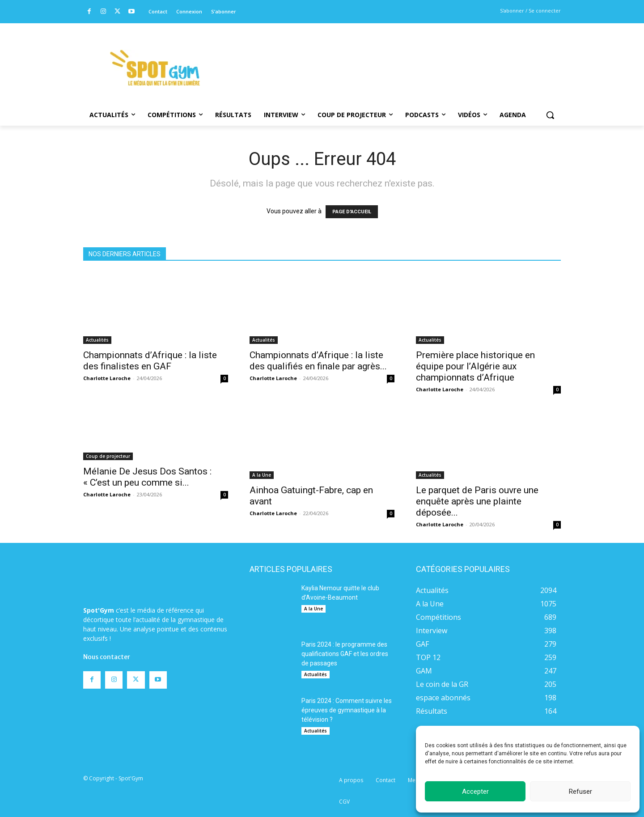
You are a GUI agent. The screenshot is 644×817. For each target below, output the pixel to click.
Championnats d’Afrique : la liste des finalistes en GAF (150, 361)
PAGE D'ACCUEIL (352, 212)
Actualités (97, 340)
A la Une (262, 475)
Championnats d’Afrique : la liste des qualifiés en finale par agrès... (318, 361)
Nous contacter (107, 657)
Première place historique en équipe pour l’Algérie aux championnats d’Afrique (475, 366)
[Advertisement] (383, 56)
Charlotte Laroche (107, 378)
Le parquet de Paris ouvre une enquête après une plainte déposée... (477, 501)
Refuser (580, 792)
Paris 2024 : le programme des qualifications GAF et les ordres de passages (345, 654)
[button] (550, 115)
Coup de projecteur (108, 456)
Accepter (475, 792)
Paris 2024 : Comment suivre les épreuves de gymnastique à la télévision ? (347, 710)
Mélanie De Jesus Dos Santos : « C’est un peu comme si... (147, 477)
